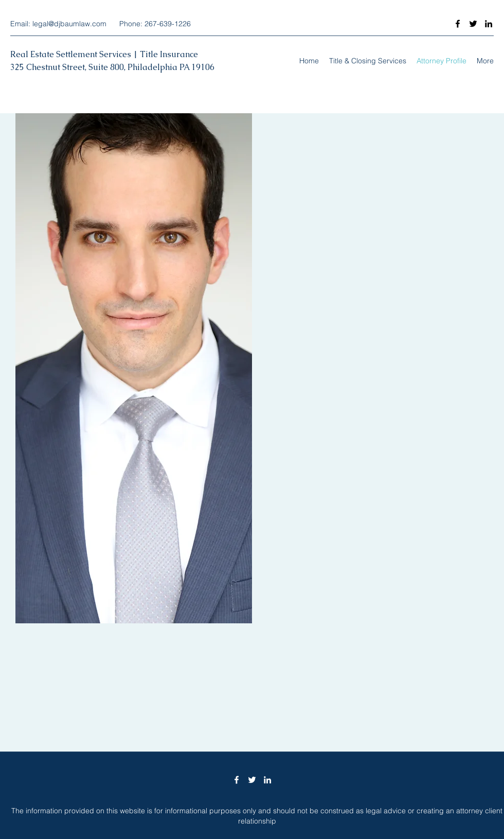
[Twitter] (473, 24)
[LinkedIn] (489, 24)
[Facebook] (458, 24)
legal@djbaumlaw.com (69, 24)
